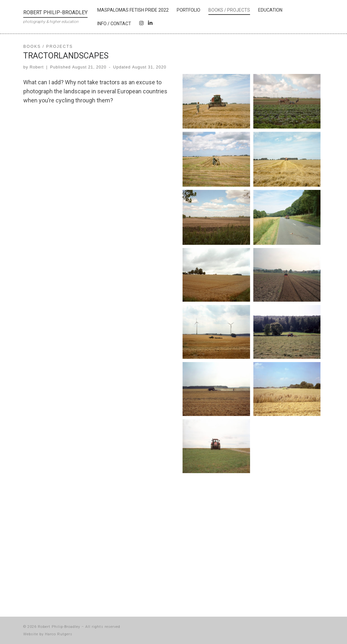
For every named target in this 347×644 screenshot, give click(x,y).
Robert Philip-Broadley (59, 627)
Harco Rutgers (59, 634)
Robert (37, 67)
